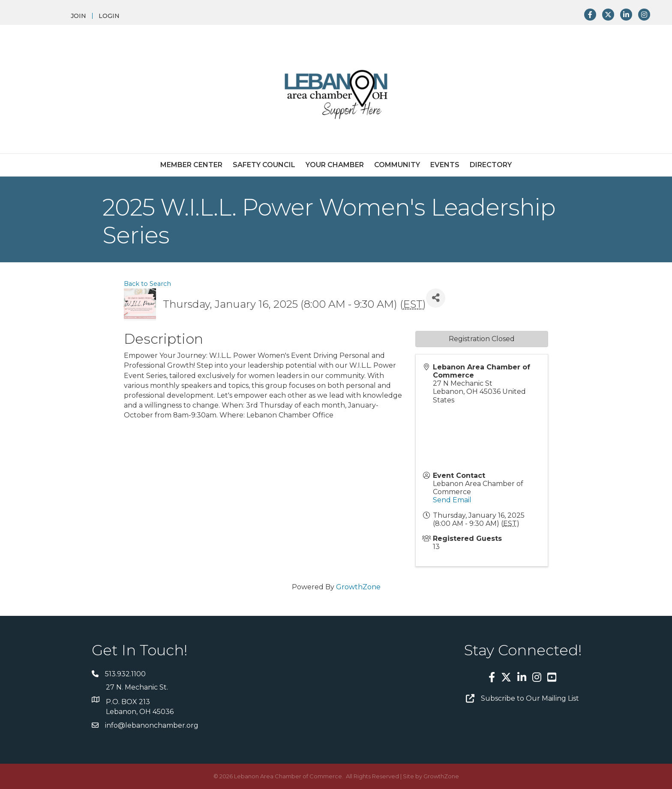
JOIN (78, 16)
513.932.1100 (125, 674)
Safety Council (264, 165)
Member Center (191, 165)
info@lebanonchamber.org (152, 725)
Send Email (452, 500)
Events (445, 165)
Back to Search (147, 284)
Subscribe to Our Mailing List (530, 698)
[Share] (436, 298)
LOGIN (109, 16)
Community (397, 165)
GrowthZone (358, 587)
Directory (491, 165)
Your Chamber (335, 165)
